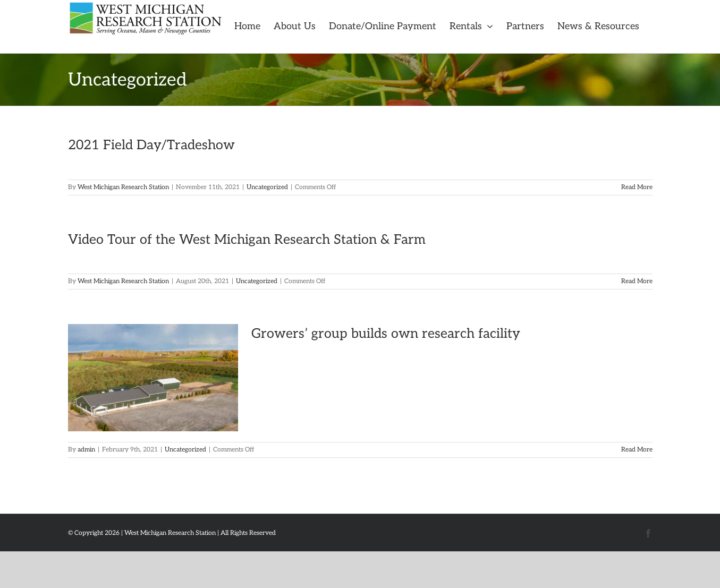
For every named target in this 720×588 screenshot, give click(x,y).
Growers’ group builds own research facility (386, 334)
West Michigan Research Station (123, 187)
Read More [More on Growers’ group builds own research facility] (637, 450)
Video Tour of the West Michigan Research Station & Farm (247, 240)
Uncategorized (267, 187)
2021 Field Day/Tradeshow (151, 145)
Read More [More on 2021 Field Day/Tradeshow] (637, 187)
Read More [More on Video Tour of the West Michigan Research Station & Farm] (637, 281)
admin (86, 450)
